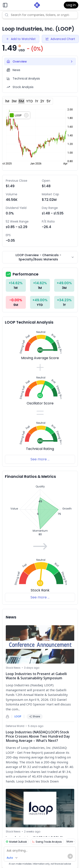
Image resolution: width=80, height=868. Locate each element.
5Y (49, 101)
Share (35, 716)
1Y (37, 101)
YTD (30, 101)
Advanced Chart (60, 39)
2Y (42, 101)
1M (7, 101)
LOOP (18, 717)
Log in (71, 5)
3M (14, 101)
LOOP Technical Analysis (29, 322)
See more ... (40, 459)
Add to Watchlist (21, 39)
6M (21, 101)
